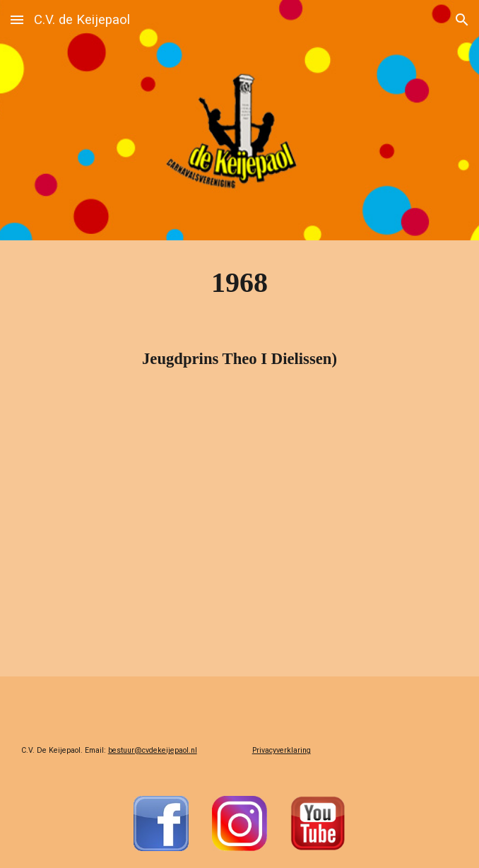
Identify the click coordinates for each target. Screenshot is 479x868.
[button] (17, 19)
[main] (240, 282)
